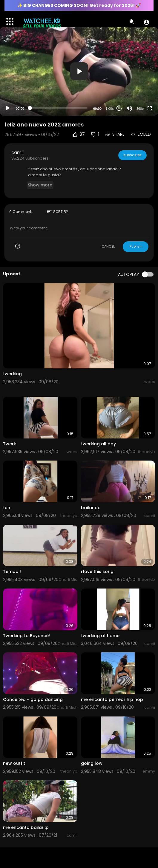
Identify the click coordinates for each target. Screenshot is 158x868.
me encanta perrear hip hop (112, 699)
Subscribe (132, 155)
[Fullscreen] (150, 108)
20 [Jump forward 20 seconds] (119, 108)
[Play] (8, 108)
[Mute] (129, 108)
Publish (136, 246)
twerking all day (98, 444)
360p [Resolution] (140, 109)
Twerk (10, 444)
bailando (91, 508)
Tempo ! (12, 572)
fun (7, 508)
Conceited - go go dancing (33, 699)
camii (17, 152)
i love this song (97, 572)
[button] (147, 22)
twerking (12, 374)
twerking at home (100, 636)
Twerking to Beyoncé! (26, 636)
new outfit (14, 763)
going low (92, 763)
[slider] (59, 108)
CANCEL (108, 246)
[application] (79, 71)
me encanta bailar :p (26, 827)
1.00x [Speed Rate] (110, 109)
